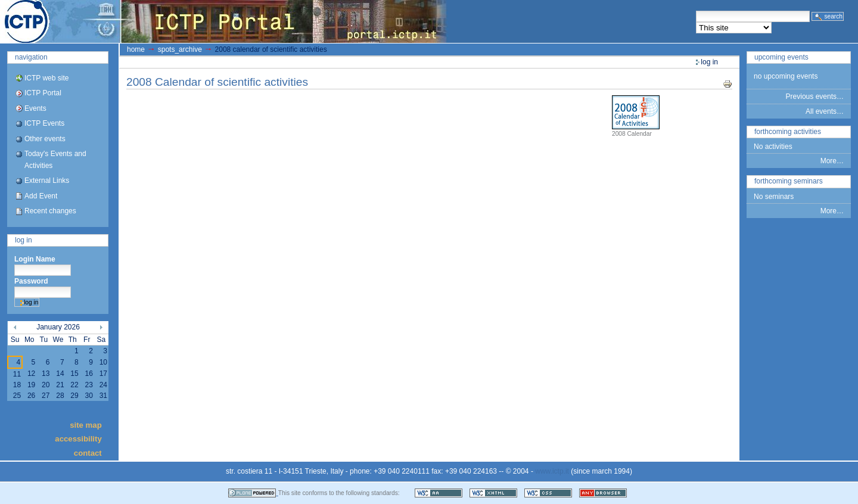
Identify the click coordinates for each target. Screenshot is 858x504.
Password (31, 281)
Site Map (86, 424)
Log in (24, 240)
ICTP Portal (224, 21)
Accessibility (78, 439)
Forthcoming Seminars (789, 181)
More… (832, 161)
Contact (88, 452)
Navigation (31, 57)
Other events (45, 139)
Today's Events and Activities (55, 159)
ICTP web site (46, 78)
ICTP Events (44, 123)
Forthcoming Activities (788, 132)
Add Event (41, 196)
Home (136, 49)
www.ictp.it (552, 471)
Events (35, 108)
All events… (825, 111)
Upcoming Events (781, 57)
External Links (47, 181)
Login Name (35, 259)
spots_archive (180, 49)
